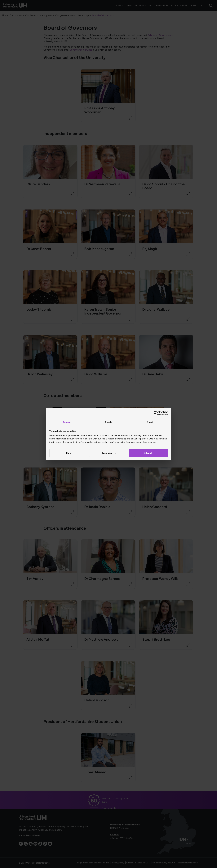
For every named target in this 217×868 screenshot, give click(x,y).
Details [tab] (108, 422)
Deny (69, 453)
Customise (109, 453)
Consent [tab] (67, 422)
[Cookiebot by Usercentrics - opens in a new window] (156, 413)
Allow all (148, 453)
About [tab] (150, 422)
